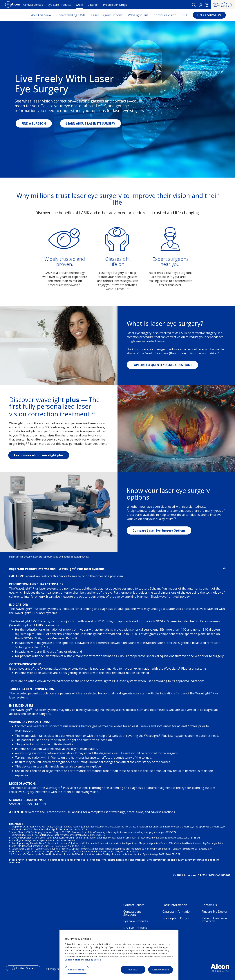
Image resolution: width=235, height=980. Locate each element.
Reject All (133, 970)
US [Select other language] (207, 5)
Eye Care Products (59, 5)
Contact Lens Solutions (132, 913)
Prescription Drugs (115, 5)
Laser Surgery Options (107, 15)
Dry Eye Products (135, 928)
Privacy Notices (57, 969)
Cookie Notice (72, 960)
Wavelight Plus (138, 15)
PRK (185, 15)
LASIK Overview (40, 15)
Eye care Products (136, 921)
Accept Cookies (161, 970)
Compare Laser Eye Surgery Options (159, 530)
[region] (119, 955)
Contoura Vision (165, 15)
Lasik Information (175, 905)
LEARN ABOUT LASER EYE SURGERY (91, 123)
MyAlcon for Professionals (221, 5)
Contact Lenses (33, 5)
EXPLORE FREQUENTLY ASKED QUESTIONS (162, 365)
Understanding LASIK (71, 15)
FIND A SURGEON (209, 15)
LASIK (79, 5)
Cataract (93, 5)
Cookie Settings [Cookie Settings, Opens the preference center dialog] (77, 970)
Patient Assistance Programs (214, 920)
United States (25, 968)
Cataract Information (177, 912)
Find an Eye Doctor (215, 912)
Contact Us (209, 905)
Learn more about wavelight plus (39, 455)
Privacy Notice (93, 960)
